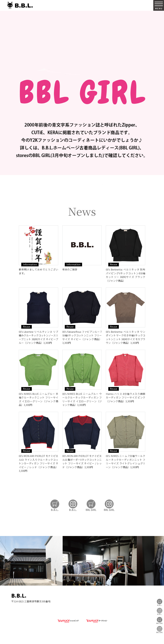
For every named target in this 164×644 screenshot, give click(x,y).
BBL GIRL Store (160, 620)
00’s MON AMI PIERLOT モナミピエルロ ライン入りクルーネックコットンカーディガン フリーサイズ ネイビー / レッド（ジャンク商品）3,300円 (38, 463)
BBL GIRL (160, 630)
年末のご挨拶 (70, 269)
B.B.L (20, 5)
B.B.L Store (160, 602)
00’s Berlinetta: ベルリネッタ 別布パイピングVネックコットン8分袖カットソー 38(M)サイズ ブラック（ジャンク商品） (126, 275)
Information (30, 264)
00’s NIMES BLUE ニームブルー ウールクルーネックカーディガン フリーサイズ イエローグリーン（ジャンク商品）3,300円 (82, 399)
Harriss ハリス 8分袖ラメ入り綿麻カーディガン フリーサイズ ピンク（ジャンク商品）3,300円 (126, 397)
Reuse (114, 264)
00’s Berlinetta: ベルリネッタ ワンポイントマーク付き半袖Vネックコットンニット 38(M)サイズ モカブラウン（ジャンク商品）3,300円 (126, 337)
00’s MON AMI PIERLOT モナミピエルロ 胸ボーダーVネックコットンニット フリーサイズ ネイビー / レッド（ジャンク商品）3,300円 (82, 461)
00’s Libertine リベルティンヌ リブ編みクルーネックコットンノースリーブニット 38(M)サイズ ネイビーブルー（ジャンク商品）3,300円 (38, 337)
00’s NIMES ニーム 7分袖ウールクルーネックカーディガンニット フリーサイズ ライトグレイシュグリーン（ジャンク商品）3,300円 (126, 461)
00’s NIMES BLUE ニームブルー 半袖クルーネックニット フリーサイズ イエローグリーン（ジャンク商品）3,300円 (38, 399)
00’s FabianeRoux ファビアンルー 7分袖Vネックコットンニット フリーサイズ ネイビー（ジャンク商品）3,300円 (82, 337)
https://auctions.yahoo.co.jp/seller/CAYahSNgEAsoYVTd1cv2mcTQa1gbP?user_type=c (82, 188)
